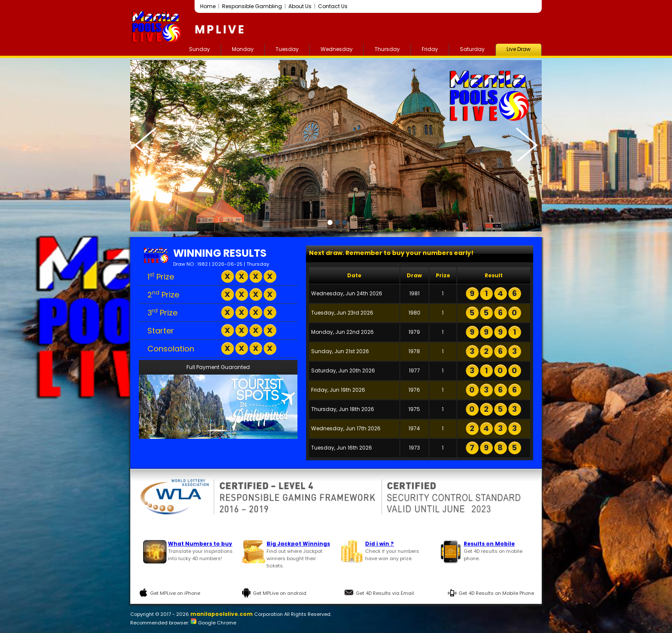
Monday (243, 49)
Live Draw (519, 49)
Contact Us (333, 6)
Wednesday (337, 49)
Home (208, 6)
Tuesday (287, 49)
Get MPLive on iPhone (175, 593)
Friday (430, 49)
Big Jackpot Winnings (298, 544)
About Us (300, 6)
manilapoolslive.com (222, 614)
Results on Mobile (489, 544)
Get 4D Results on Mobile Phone (496, 593)
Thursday (387, 49)
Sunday (199, 49)
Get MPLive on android (280, 593)
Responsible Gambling (252, 6)
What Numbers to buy (200, 544)
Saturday (472, 49)
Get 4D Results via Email (385, 593)
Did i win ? (379, 544)
